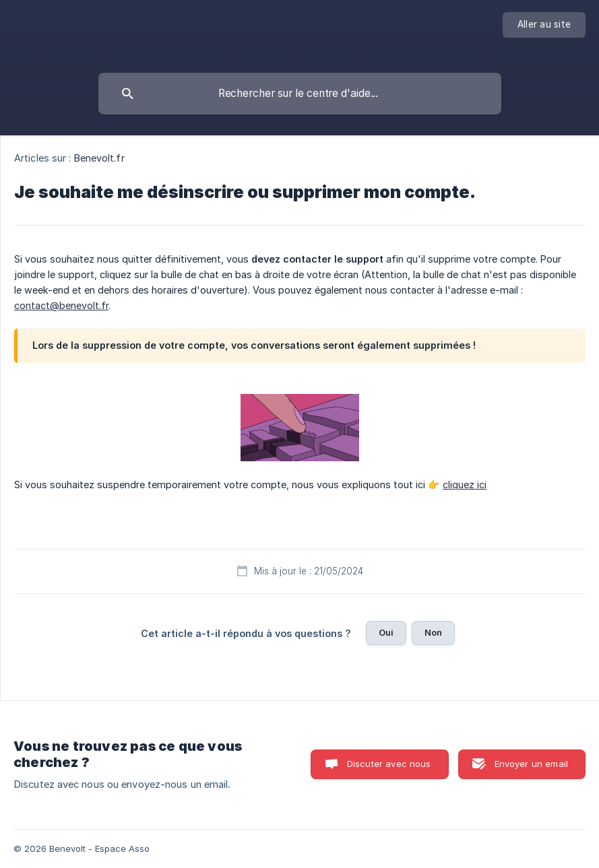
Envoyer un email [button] (531, 764)
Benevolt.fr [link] (99, 158)
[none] (544, 25)
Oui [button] (386, 632)
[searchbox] (300, 94)
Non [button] (433, 632)
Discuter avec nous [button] (389, 764)
